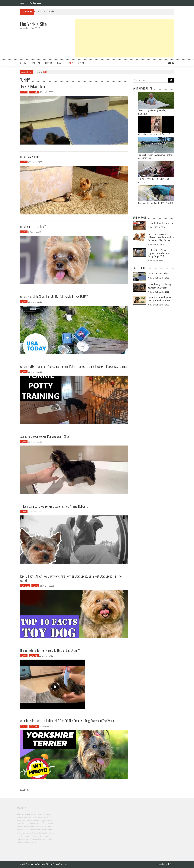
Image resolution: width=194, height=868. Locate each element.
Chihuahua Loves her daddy (150, 134)
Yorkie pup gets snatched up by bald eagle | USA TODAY (54, 296)
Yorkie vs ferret (29, 156)
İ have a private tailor (46, 11)
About (172, 864)
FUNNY (70, 63)
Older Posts (24, 790)
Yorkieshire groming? (33, 226)
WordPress (41, 864)
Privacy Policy (162, 864)
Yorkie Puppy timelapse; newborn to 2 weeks (159, 286)
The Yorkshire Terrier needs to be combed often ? (50, 650)
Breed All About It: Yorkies (160, 223)
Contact (82, 63)
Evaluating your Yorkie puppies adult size (44, 436)
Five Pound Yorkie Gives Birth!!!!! (151, 203)
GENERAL (24, 63)
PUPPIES (49, 63)
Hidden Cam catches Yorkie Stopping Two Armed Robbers (54, 506)
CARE (60, 63)
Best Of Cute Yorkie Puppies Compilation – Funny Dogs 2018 (158, 253)
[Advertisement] (125, 38)
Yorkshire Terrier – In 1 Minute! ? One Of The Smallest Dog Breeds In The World (67, 721)
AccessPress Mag (60, 864)
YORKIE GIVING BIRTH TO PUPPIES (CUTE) (155, 179)
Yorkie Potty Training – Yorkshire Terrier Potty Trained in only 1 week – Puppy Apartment (73, 366)
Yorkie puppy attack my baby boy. (153, 110)
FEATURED (25, 586)
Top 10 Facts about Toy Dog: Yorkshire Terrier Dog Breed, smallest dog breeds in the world (71, 578)
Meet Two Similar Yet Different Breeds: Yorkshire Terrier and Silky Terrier (161, 237)
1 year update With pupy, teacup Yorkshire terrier (159, 299)
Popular (36, 63)
